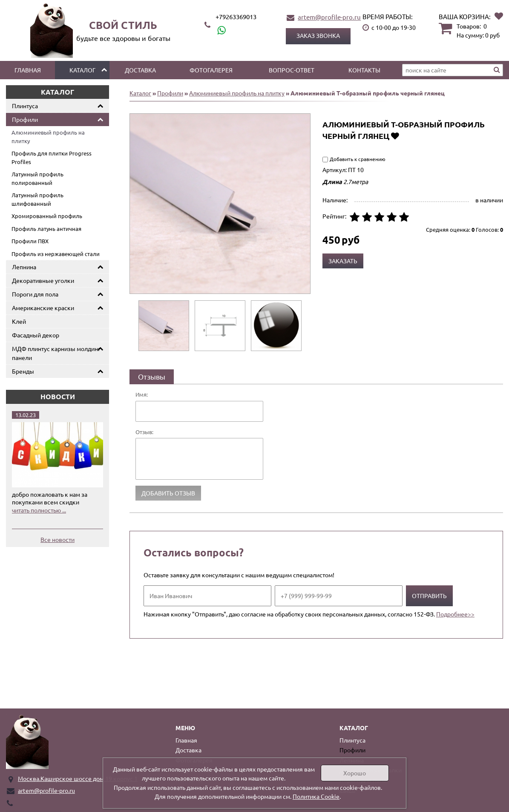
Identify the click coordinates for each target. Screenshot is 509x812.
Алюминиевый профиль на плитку (48, 137)
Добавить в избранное (395, 136)
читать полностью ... (39, 510)
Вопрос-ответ (292, 70)
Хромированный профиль (47, 216)
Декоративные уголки (43, 280)
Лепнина (24, 267)
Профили (25, 119)
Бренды (23, 371)
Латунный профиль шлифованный (37, 199)
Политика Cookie (316, 796)
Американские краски (43, 308)
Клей (19, 321)
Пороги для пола (35, 294)
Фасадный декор (36, 335)
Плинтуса (25, 106)
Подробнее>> (455, 614)
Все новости (58, 539)
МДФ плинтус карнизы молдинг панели (56, 353)
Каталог (82, 70)
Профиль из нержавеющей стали (56, 254)
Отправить (429, 596)
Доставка (140, 70)
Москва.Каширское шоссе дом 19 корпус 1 (78, 778)
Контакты (364, 70)
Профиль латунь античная (46, 229)
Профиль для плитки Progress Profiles (52, 157)
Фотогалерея (211, 70)
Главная (28, 70)
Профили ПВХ (30, 241)
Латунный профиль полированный (37, 178)
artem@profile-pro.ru (329, 17)
